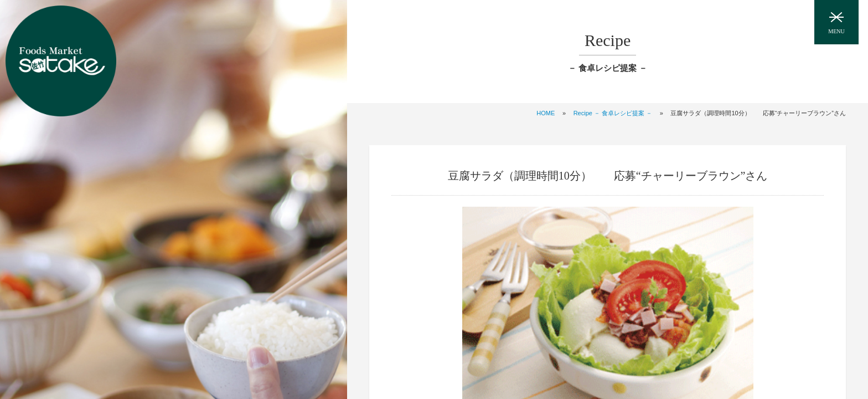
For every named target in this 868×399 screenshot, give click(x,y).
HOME (546, 113)
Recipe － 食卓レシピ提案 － (613, 113)
